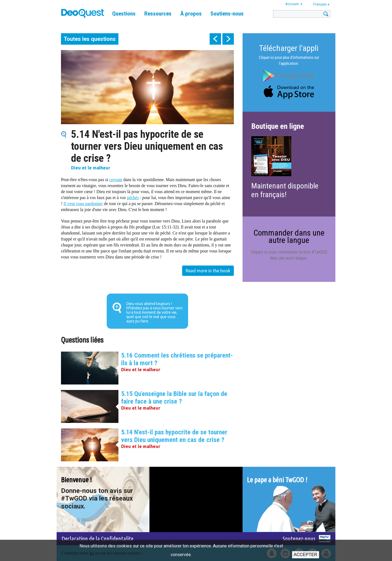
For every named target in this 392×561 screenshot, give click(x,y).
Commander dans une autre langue (289, 236)
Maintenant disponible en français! (285, 190)
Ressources (158, 14)
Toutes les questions (90, 39)
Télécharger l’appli (289, 48)
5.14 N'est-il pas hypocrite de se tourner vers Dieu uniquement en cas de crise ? (174, 436)
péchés (133, 198)
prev (215, 39)
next (228, 39)
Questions (124, 14)
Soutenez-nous (299, 539)
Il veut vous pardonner (83, 204)
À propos (191, 14)
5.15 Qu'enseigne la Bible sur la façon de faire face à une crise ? (174, 398)
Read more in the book (208, 271)
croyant (116, 180)
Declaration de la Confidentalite (97, 539)
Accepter (306, 555)
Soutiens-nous (227, 14)
